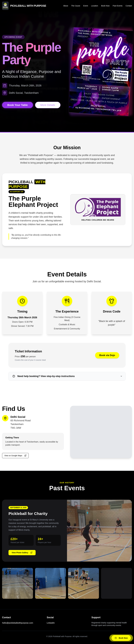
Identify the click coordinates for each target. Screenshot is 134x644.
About (66, 6)
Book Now (105, 6)
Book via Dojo (107, 355)
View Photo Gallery (22, 553)
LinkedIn (51, 623)
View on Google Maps (15, 456)
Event (86, 6)
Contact (129, 6)
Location (95, 6)
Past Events (118, 6)
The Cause (76, 6)
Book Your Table (18, 105)
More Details (48, 105)
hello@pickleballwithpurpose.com (18, 623)
